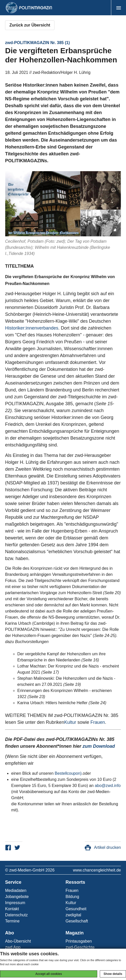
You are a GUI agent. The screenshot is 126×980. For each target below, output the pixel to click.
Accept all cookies (49, 974)
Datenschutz (16, 915)
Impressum (15, 903)
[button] (118, 8)
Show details (113, 974)
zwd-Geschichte (80, 947)
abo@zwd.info (108, 786)
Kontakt (12, 909)
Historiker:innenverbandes (32, 328)
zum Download (99, 746)
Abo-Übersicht (18, 941)
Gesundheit (76, 909)
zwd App (13, 947)
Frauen (98, 722)
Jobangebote (17, 897)
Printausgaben (79, 941)
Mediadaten (16, 890)
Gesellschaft (77, 921)
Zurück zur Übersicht (30, 25)
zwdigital (73, 915)
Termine (12, 921)
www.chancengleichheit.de (97, 870)
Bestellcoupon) (68, 773)
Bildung (72, 897)
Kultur (70, 722)
